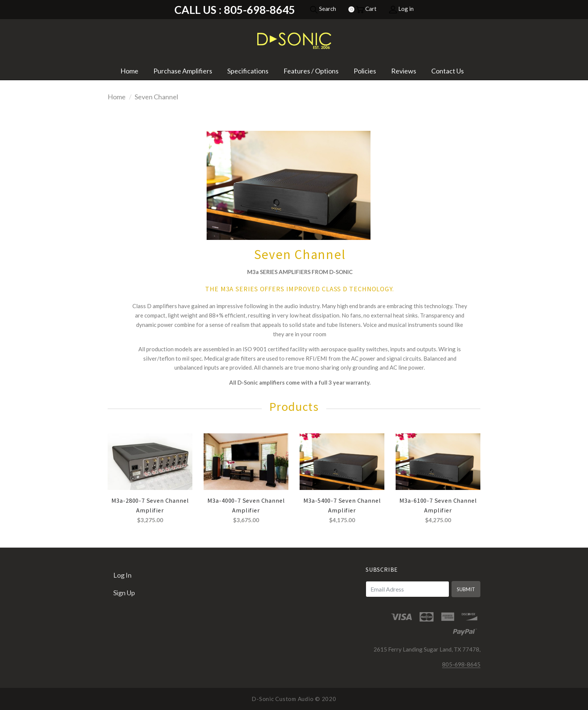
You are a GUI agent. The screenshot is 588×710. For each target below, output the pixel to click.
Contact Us (448, 71)
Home (129, 71)
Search (323, 9)
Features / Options (311, 71)
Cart (366, 9)
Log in (401, 9)
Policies (365, 71)
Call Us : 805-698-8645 (235, 10)
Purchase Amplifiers (183, 71)
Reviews (404, 71)
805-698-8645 (461, 664)
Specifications (248, 71)
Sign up (124, 593)
